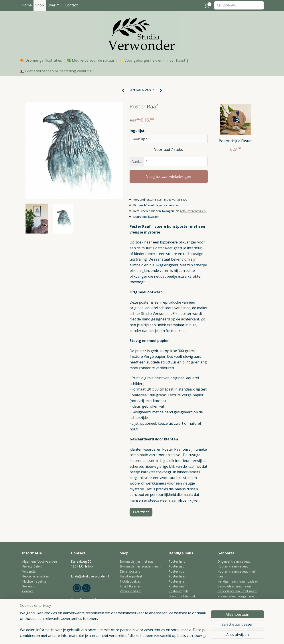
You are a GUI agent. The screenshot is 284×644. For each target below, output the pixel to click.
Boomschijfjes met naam (138, 561)
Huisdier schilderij (181, 606)
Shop (40, 5)
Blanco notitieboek (182, 596)
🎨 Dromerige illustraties (41, 60)
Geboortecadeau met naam (237, 591)
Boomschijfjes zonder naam (140, 566)
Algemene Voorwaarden (39, 561)
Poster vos (176, 571)
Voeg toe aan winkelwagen (169, 177)
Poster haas (177, 576)
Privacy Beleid (32, 566)
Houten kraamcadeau (233, 566)
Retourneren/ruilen (36, 576)
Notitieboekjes (130, 581)
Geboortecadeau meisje (235, 616)
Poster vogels (178, 591)
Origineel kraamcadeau (234, 561)
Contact (71, 5)
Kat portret (177, 601)
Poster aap (177, 566)
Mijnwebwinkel (207, 636)
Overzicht (141, 512)
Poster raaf (177, 586)
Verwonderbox (130, 591)
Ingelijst (137, 131)
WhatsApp (100, 600)
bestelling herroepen (140, 636)
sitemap (114, 636)
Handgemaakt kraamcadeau (238, 581)
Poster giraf (177, 581)
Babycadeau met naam (234, 586)
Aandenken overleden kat (187, 611)
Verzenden (30, 571)
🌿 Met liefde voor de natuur (91, 60)
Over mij (54, 5)
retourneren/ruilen (193, 211)
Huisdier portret (131, 576)
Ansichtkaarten (130, 586)
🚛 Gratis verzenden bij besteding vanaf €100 (58, 71)
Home (27, 5)
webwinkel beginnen (168, 636)
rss (123, 636)
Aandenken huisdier (183, 616)
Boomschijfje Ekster (235, 141)
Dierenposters (130, 571)
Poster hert (177, 561)
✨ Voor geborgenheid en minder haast (152, 60)
